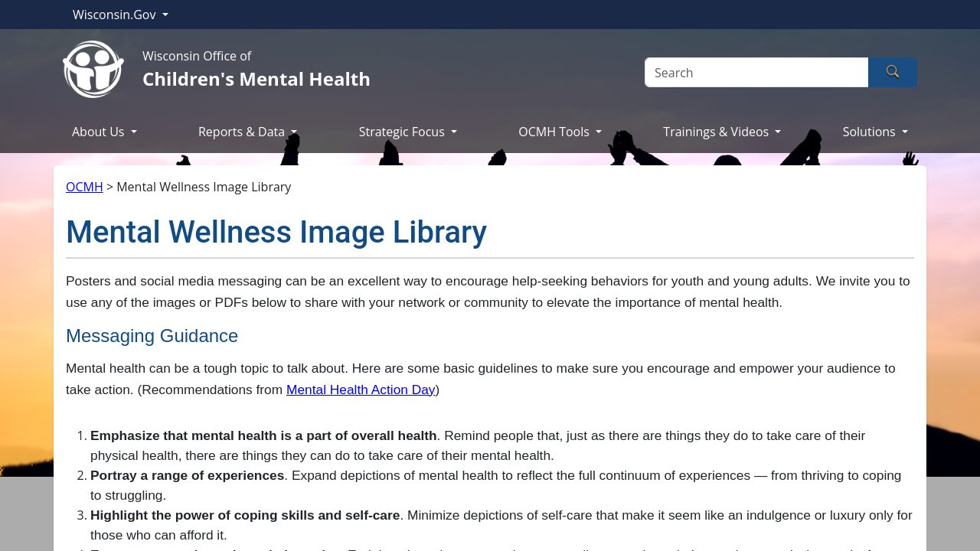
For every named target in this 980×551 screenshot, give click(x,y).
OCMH (85, 187)
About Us (100, 132)
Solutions (871, 132)
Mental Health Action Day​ (361, 390)
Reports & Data (243, 132)
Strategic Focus (403, 132)
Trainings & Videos (717, 132)
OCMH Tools (555, 132)
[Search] (757, 72)
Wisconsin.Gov (116, 15)
